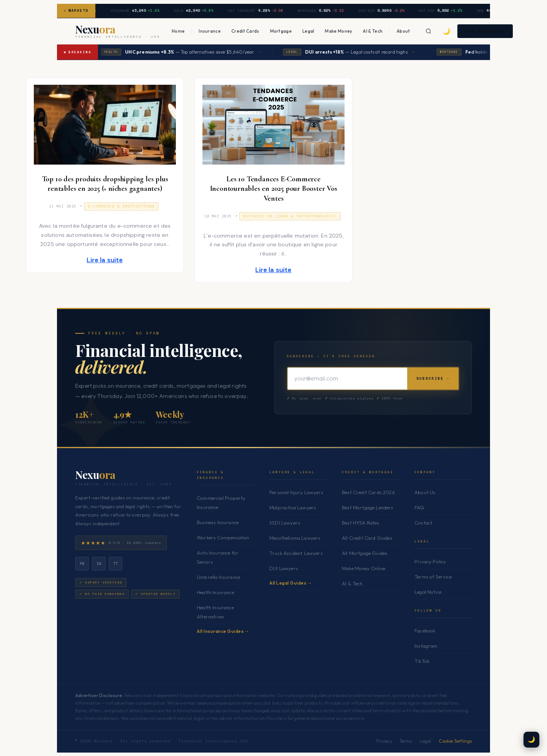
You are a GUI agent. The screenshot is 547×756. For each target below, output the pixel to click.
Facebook (425, 631)
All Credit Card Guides (367, 538)
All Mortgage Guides (365, 553)
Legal (308, 31)
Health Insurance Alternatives (215, 612)
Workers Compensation (223, 537)
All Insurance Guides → (223, 631)
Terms (406, 741)
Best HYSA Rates (361, 523)
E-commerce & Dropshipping (121, 206)
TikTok (422, 661)
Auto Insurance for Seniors (218, 557)
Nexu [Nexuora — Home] (95, 475)
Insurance (210, 31)
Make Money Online (364, 568)
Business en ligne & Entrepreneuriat (290, 216)
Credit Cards (245, 31)
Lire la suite (105, 260)
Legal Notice (428, 592)
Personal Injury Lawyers (296, 492)
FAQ (419, 507)
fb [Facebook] (82, 563)
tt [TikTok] (116, 563)
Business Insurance (218, 522)
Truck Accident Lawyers (296, 553)
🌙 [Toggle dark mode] (447, 31)
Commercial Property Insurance (221, 502)
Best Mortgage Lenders (368, 507)
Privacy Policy (430, 561)
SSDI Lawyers (285, 523)
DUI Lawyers (284, 568)
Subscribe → (433, 378)
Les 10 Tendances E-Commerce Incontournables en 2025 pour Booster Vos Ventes (274, 189)
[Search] (429, 31)
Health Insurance (215, 592)
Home (178, 31)
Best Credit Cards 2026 (368, 492)
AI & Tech (373, 31)
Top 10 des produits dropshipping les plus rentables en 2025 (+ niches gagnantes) (105, 184)
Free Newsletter (489, 31)
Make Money (338, 31)
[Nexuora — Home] (118, 31)
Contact (423, 523)
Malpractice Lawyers (293, 507)
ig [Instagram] (99, 563)
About (403, 31)
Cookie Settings (455, 741)
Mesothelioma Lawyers (295, 538)
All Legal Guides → (291, 583)
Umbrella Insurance (218, 577)
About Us (425, 492)
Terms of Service (433, 577)
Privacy (384, 741)
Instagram (426, 646)
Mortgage (281, 31)
